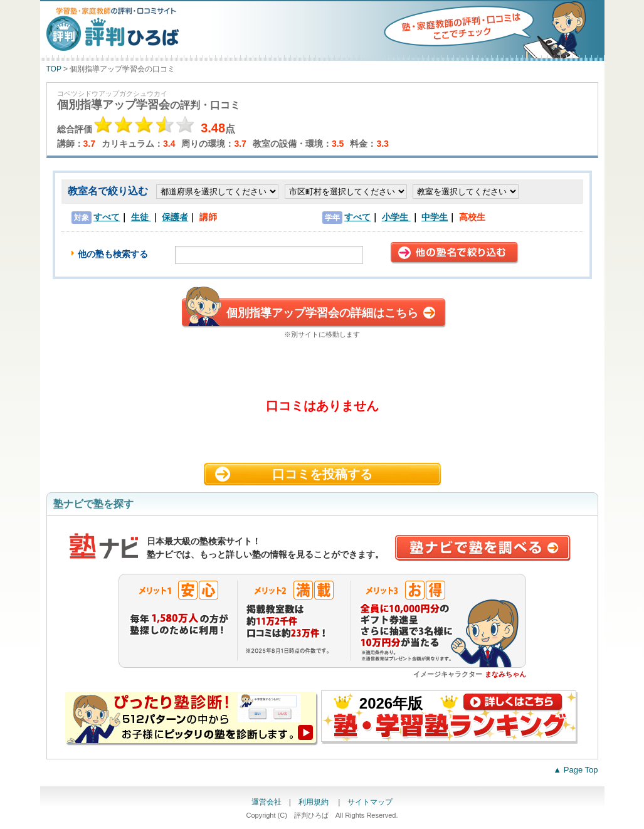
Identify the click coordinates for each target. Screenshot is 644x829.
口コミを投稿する (322, 474)
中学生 (435, 217)
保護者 (175, 217)
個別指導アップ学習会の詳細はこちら (322, 313)
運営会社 (267, 802)
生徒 (141, 217)
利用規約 (314, 802)
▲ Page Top (575, 770)
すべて (107, 217)
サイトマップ (370, 802)
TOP (54, 69)
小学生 (396, 217)
